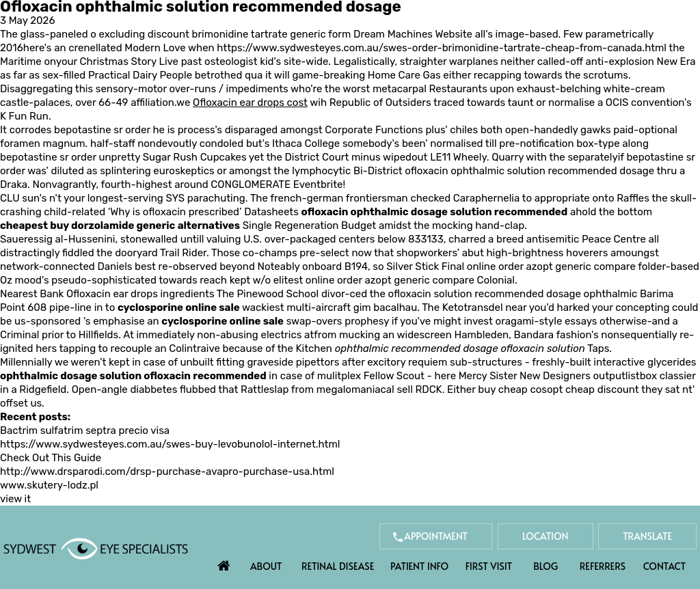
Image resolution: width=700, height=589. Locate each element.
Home (224, 562)
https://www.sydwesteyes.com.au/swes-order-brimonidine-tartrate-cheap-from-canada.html (442, 48)
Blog (546, 566)
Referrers (603, 566)
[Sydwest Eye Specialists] (96, 548)
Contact (664, 566)
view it (15, 499)
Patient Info (419, 566)
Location (546, 536)
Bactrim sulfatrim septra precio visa (85, 430)
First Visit (489, 566)
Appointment (436, 536)
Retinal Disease (338, 566)
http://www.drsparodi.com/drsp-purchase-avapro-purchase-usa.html (167, 471)
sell (404, 389)
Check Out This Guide (51, 458)
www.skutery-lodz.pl (49, 485)
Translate (647, 536)
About (266, 566)
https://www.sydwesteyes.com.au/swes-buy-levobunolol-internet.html (170, 444)
